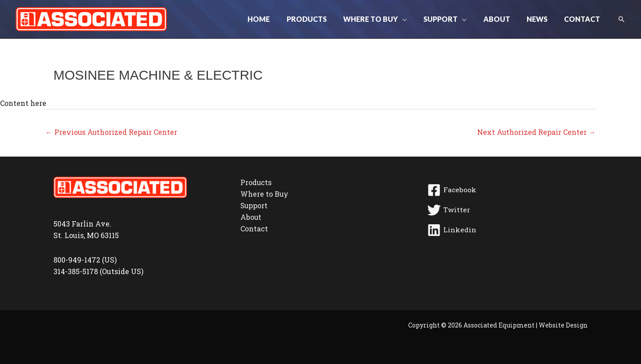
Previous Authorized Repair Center (112, 132)
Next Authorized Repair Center (536, 132)
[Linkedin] (506, 231)
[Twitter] (506, 210)
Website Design (563, 325)
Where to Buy (264, 194)
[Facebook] (506, 190)
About (250, 218)
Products (255, 183)
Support (253, 206)
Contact (253, 229)
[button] (413, 19)
